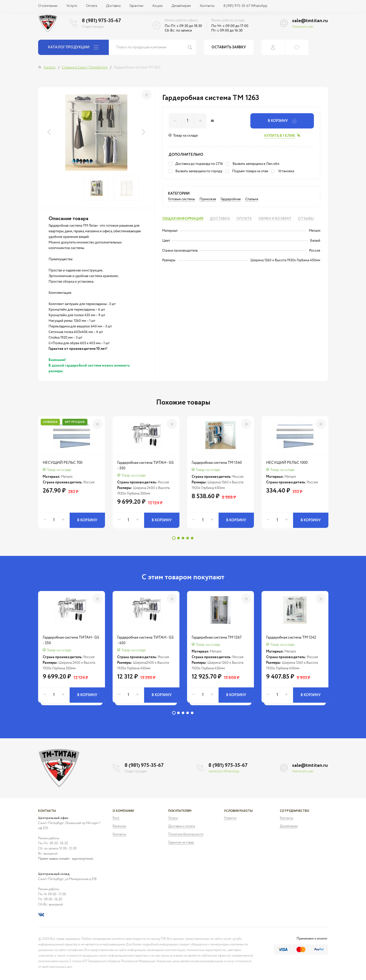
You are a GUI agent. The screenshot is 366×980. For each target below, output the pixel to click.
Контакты (207, 6)
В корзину (282, 121)
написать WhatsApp (224, 771)
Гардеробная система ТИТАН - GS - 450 (145, 640)
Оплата (91, 6)
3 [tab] (183, 538)
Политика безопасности (186, 834)
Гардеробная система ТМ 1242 (291, 637)
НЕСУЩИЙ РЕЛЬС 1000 (287, 463)
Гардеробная (231, 199)
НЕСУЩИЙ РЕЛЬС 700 (63, 463)
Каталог (50, 67)
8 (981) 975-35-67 (101, 21)
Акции (157, 6)
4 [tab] (188, 538)
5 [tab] (192, 538)
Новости (230, 818)
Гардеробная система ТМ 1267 (217, 637)
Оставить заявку (229, 47)
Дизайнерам (181, 6)
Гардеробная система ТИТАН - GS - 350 (145, 465)
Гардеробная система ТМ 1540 (217, 463)
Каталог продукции (73, 47)
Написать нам (303, 27)
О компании (48, 6)
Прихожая (208, 199)
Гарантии (136, 6)
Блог (116, 818)
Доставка (113, 6)
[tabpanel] (72, 475)
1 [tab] (174, 538)
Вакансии (119, 826)
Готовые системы (181, 199)
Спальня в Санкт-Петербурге (85, 67)
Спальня (252, 199)
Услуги (72, 6)
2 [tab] (178, 538)
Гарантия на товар (181, 842)
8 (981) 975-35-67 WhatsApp (245, 6)
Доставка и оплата (182, 826)
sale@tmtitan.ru (310, 21)
